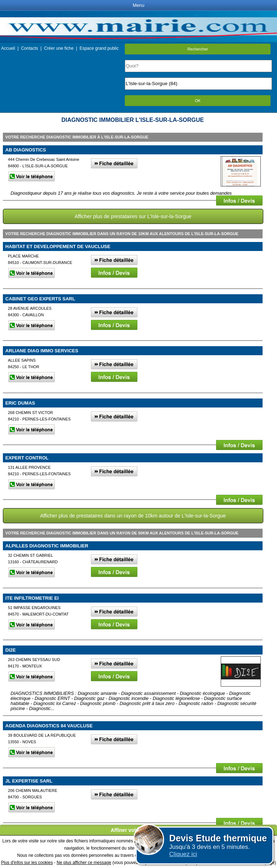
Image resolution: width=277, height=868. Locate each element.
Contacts (29, 48)
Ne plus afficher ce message (84, 863)
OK (198, 101)
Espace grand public (99, 48)
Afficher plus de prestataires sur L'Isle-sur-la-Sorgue (133, 216)
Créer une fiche (59, 48)
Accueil (8, 48)
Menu (138, 5)
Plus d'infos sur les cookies (27, 863)
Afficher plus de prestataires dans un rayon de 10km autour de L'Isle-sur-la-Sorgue (133, 516)
